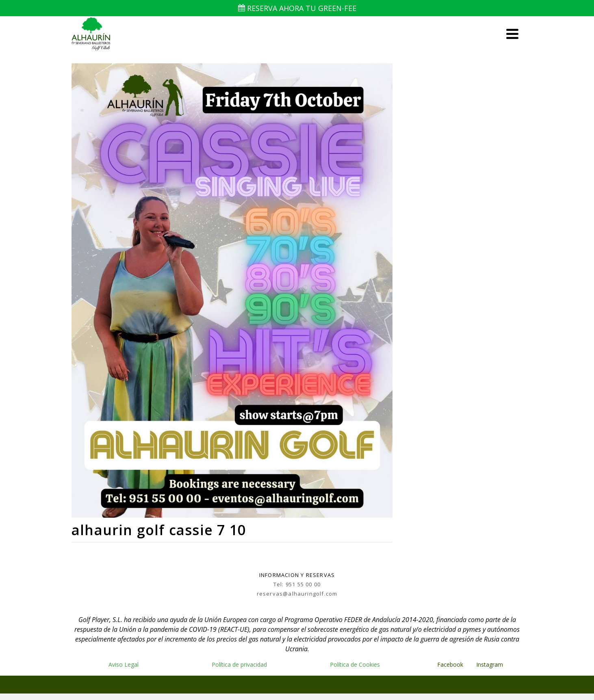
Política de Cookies (355, 664)
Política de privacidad (239, 664)
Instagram (490, 664)
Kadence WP (346, 684)
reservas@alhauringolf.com (297, 594)
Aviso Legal (124, 664)
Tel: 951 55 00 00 (297, 584)
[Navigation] (512, 34)
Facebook (450, 664)
